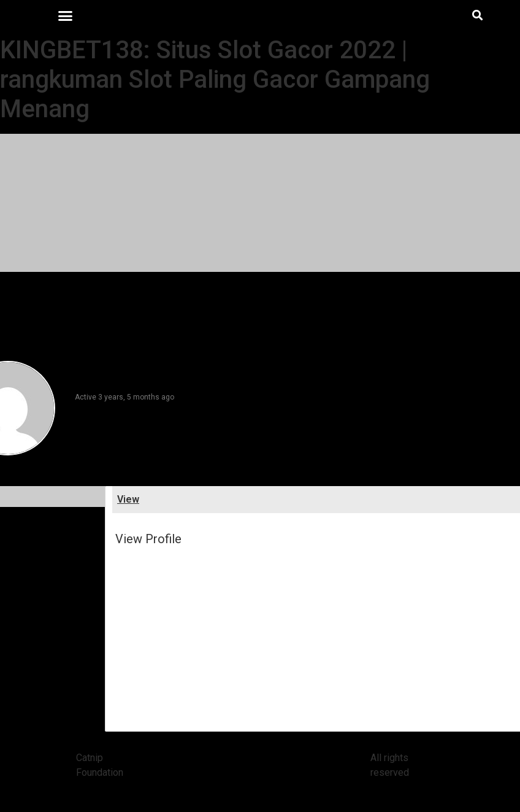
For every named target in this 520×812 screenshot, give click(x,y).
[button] (65, 15)
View (128, 499)
